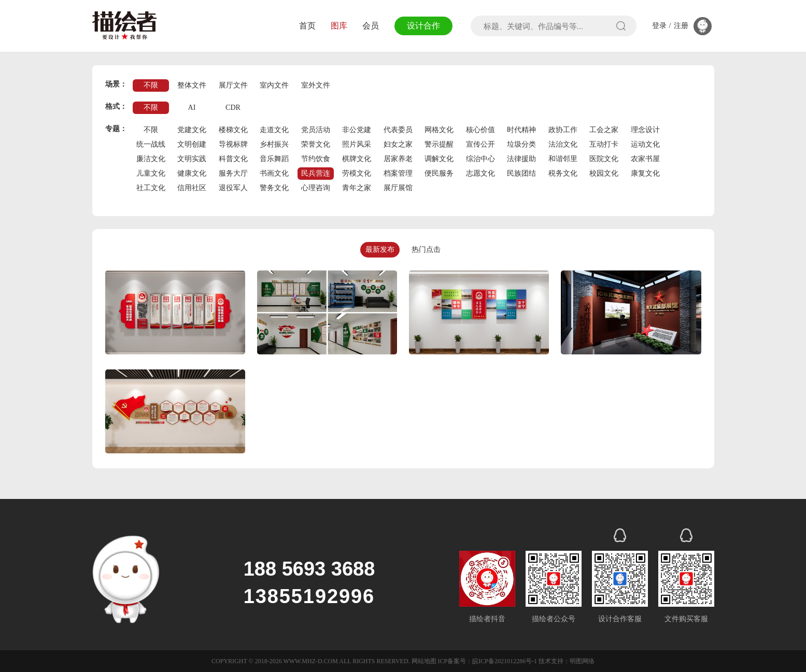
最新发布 (380, 249)
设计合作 (423, 26)
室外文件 (316, 85)
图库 (339, 26)
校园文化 (604, 173)
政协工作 (563, 130)
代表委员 (398, 130)
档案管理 (398, 173)
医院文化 (604, 159)
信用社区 (192, 188)
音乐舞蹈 (274, 159)
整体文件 (192, 85)
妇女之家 (398, 144)
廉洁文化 (151, 159)
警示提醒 (439, 144)
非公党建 (357, 130)
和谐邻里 (563, 159)
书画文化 (274, 173)
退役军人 (233, 188)
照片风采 (357, 144)
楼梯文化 (233, 130)
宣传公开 (480, 144)
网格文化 (439, 130)
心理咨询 (316, 188)
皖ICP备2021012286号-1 (505, 661)
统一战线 (151, 144)
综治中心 (480, 159)
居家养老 (398, 159)
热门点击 (426, 249)
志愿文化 (480, 173)
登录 (659, 26)
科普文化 (233, 159)
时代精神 (521, 130)
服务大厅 (233, 173)
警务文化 (274, 188)
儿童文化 (151, 173)
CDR (233, 108)
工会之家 (604, 130)
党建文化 (192, 130)
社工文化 (151, 188)
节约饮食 (316, 159)
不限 (151, 85)
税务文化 (563, 173)
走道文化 (274, 130)
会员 (371, 26)
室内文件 (274, 85)
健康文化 (192, 173)
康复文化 (645, 173)
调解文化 (439, 159)
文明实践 (192, 159)
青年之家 (357, 188)
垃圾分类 (521, 144)
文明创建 (192, 144)
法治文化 (563, 144)
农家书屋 (645, 159)
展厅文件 (233, 85)
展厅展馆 (398, 188)
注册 (681, 26)
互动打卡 (604, 144)
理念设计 (645, 130)
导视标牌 (233, 144)
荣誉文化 (316, 144)
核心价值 (480, 130)
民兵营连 (316, 173)
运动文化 (645, 144)
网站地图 (424, 661)
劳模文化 (357, 173)
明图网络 (582, 661)
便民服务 (439, 173)
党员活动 (316, 130)
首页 (307, 26)
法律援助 (521, 159)
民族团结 (521, 173)
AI (192, 108)
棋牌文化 (357, 159)
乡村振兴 (274, 144)
